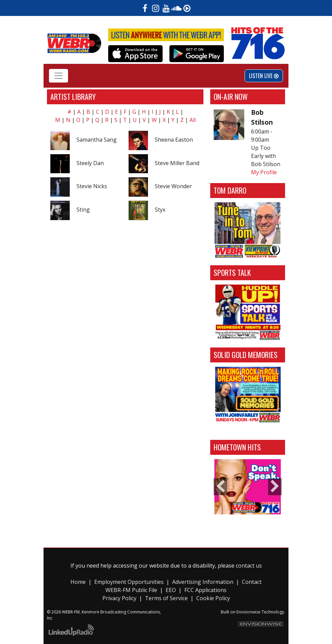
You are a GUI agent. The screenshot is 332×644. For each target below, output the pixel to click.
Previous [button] (220, 487)
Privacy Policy (120, 598)
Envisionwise (248, 612)
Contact (252, 582)
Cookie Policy (213, 598)
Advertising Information (203, 582)
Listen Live (264, 76)
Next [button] (275, 487)
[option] (248, 487)
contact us (249, 566)
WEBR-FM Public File (131, 590)
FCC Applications (205, 590)
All (193, 120)
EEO (171, 590)
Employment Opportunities (129, 582)
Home (78, 582)
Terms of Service (166, 598)
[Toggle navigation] (59, 76)
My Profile (264, 172)
